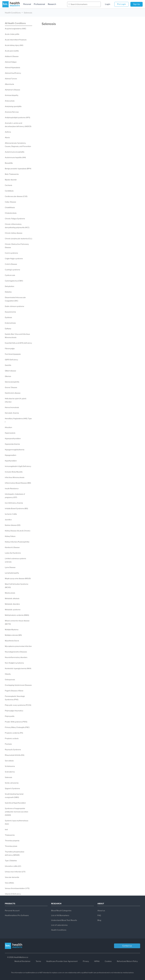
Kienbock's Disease (12, 547)
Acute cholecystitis (12, 34)
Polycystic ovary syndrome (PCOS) (18, 705)
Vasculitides (9, 883)
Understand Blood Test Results (64, 920)
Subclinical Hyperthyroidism (15, 803)
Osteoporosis (10, 680)
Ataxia (7, 137)
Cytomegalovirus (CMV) (14, 281)
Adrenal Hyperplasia (12, 67)
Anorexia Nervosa (12, 112)
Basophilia (9, 163)
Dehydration (9, 286)
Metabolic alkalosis (12, 598)
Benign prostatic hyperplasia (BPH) (18, 169)
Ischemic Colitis (11, 514)
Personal (27, 4)
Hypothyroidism (11, 461)
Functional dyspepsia (13, 354)
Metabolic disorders (12, 604)
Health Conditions (13, 13)
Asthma (8, 132)
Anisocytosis (10, 101)
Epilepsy (8, 328)
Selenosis (8, 777)
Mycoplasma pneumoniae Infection (18, 646)
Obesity (8, 674)
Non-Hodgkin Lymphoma (14, 663)
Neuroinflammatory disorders (16, 657)
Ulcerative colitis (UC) (13, 866)
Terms (38, 961)
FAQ (99, 915)
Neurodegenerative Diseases (16, 652)
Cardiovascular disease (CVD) (16, 196)
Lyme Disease (10, 567)
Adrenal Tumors (11, 79)
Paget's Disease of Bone (14, 691)
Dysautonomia (10, 312)
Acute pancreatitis (12, 51)
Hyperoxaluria (10, 433)
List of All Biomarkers (60, 915)
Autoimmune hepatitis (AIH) (15, 157)
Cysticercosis (10, 275)
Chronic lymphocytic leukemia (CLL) (19, 239)
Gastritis (8, 365)
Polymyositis (10, 716)
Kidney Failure (10, 536)
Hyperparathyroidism (13, 438)
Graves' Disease (11, 387)
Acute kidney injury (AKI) (14, 45)
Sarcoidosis (9, 761)
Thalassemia (10, 835)
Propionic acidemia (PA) (14, 733)
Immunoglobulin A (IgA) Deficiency (18, 466)
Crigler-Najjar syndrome (14, 259)
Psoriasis (8, 744)
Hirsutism (8, 427)
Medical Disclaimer (22, 961)
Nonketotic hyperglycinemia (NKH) (18, 668)
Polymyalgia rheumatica (14, 711)
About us (101, 911)
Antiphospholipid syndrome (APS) (18, 117)
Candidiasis (9, 191)
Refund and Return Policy (127, 961)
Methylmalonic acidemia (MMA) (17, 615)
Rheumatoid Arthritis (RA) (15, 755)
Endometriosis (10, 323)
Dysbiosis (8, 317)
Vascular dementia (12, 877)
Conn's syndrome (11, 253)
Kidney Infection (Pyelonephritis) (17, 542)
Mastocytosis (10, 593)
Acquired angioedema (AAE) (15, 29)
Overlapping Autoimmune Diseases (18, 685)
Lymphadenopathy (12, 573)
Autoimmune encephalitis (15, 152)
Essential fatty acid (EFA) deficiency (18, 343)
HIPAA (97, 961)
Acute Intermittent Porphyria (16, 40)
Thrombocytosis (11, 846)
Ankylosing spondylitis (13, 106)
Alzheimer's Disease (12, 90)
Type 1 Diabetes (11, 861)
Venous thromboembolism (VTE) (17, 888)
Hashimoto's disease (13, 393)
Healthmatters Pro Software (17, 915)
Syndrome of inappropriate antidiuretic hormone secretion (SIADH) (16, 812)
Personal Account (12, 911)
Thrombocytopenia (12, 841)
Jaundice (8, 520)
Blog (99, 920)
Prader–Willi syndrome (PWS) (16, 722)
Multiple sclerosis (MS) (13, 635)
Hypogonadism (11, 455)
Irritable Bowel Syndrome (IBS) (16, 508)
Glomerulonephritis (12, 382)
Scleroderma (10, 772)
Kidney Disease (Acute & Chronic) (18, 531)
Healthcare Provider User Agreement (62, 961)
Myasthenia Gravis (12, 641)
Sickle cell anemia (12, 783)
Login (108, 4)
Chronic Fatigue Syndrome (15, 219)
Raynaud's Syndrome (13, 750)
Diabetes (8, 292)
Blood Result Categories (61, 911)
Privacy (86, 961)
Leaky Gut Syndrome (13, 553)
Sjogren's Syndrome (12, 788)
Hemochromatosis (12, 407)
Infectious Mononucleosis (15, 477)
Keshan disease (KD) (13, 525)
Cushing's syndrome (12, 270)
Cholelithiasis (10, 207)
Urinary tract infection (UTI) (15, 872)
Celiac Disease (10, 202)
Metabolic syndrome (13, 610)
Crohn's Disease (11, 264)
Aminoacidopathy (12, 95)
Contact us (127, 946)
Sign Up (137, 4)
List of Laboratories (59, 925)
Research (52, 4)
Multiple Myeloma (12, 630)
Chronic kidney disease (14, 233)
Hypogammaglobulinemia (15, 450)
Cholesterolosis (11, 213)
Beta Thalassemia (12, 174)
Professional (39, 4)
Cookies (108, 961)
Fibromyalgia (10, 348)
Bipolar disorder (11, 180)
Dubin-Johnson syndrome (14, 306)
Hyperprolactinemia (12, 444)
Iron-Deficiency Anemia (14, 503)
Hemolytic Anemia (12, 413)
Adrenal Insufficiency (13, 73)
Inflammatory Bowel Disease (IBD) (18, 483)
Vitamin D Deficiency (13, 894)
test (6, 829)
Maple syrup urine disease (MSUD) (18, 578)
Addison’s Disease (12, 56)
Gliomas (8, 376)
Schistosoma (10, 766)
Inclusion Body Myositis (14, 472)
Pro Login (121, 4)
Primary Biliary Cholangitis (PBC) (17, 727)
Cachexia (8, 185)
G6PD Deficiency (11, 360)
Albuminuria (9, 84)
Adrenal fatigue (11, 62)
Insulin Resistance (12, 488)
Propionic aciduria (12, 738)
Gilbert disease (10, 371)
